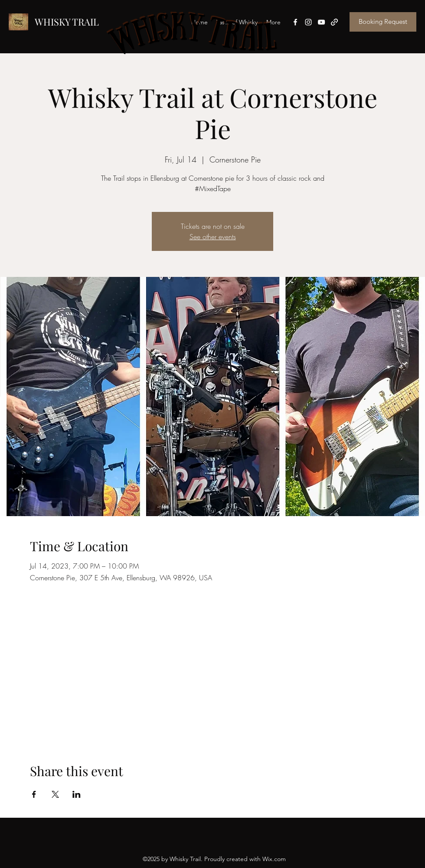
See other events (213, 237)
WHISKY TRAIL (67, 22)
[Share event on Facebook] (34, 794)
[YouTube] (321, 22)
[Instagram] (308, 22)
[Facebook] (295, 22)
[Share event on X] (55, 794)
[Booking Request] (383, 22)
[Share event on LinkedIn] (77, 794)
